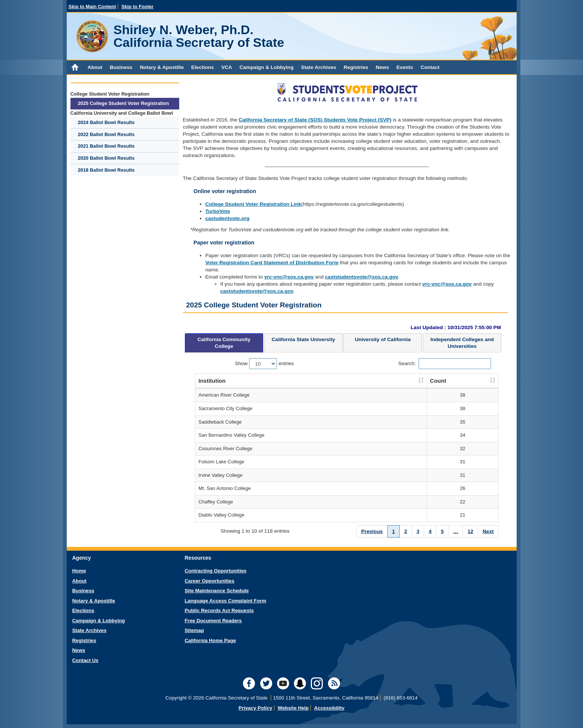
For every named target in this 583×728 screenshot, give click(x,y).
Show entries (264, 364)
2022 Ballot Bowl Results (106, 134)
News (382, 67)
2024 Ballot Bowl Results (106, 122)
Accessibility (329, 708)
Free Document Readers (213, 621)
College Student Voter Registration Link (253, 204)
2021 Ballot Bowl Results (106, 146)
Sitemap (195, 630)
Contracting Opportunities (216, 571)
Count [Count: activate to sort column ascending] (438, 381)
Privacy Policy (255, 708)
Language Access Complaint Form (226, 601)
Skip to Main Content (92, 7)
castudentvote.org (228, 218)
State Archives (319, 67)
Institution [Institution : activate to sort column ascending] (212, 381)
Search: (445, 364)
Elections (202, 67)
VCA (227, 67)
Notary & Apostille (162, 67)
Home (79, 571)
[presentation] (224, 343)
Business (121, 67)
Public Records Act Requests (219, 610)
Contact (430, 67)
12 (470, 531)
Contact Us (85, 660)
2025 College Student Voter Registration (124, 103)
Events (405, 67)
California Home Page (211, 640)
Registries (356, 67)
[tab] (224, 343)
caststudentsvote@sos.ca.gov (362, 277)
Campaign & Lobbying (267, 67)
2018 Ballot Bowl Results (106, 170)
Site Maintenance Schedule (217, 591)
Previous (372, 531)
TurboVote (218, 211)
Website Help (293, 708)
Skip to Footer (138, 7)
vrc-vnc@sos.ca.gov (289, 277)
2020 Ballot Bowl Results (106, 158)
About (95, 67)
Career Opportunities (210, 581)
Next (488, 531)
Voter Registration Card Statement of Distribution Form (272, 263)
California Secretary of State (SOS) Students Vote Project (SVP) (315, 120)
